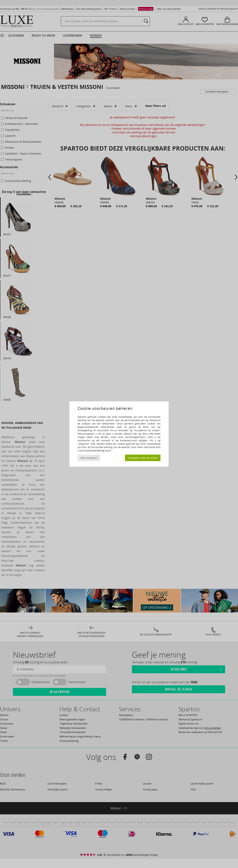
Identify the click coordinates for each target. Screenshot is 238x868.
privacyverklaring (95, 451)
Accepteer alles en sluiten (143, 458)
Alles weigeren (89, 458)
